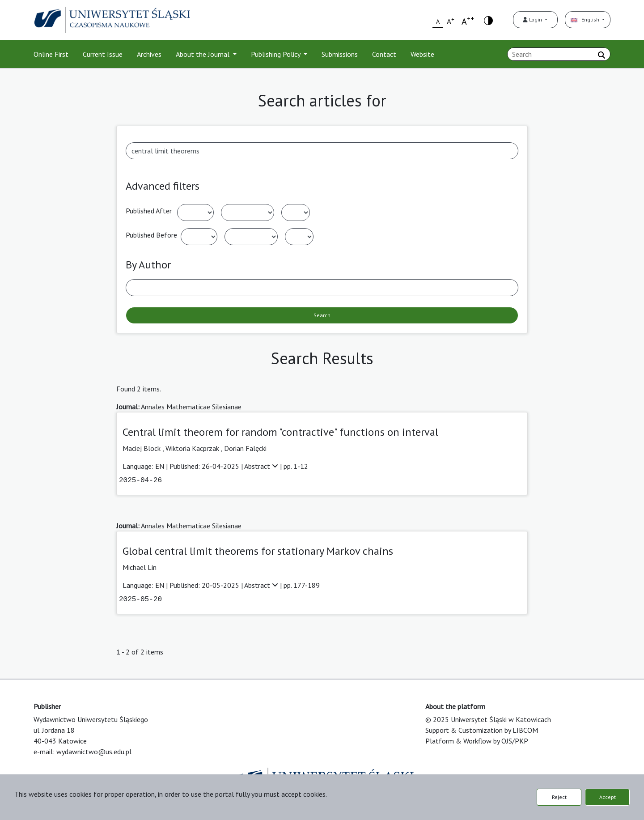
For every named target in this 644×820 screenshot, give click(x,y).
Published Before (151, 235)
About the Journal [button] (203, 54)
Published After (149, 211)
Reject (559, 797)
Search (322, 315)
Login (533, 19)
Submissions (340, 54)
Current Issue (103, 54)
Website (422, 54)
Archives (149, 54)
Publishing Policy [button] (276, 54)
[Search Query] (559, 54)
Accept (608, 797)
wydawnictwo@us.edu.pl (94, 752)
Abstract (262, 466)
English (586, 19)
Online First (51, 54)
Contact (384, 54)
